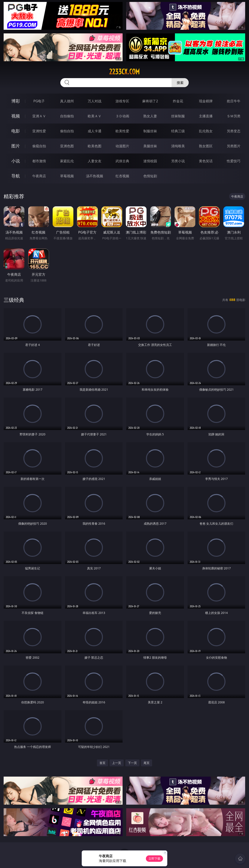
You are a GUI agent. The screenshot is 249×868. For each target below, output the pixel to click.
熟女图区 (206, 146)
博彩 (16, 101)
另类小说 (178, 161)
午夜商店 (39, 176)
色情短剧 (150, 176)
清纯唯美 (178, 146)
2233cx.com (124, 72)
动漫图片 (122, 146)
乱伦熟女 (206, 131)
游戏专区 (122, 101)
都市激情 (39, 161)
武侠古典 (122, 161)
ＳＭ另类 (234, 116)
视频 (16, 116)
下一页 (132, 763)
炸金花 (178, 101)
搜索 (180, 83)
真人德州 (67, 101)
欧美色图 (95, 146)
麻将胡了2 (150, 101)
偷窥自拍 (39, 146)
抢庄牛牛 (234, 101)
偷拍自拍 (67, 131)
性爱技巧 (234, 161)
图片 (16, 146)
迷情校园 (150, 161)
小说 (16, 161)
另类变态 (234, 131)
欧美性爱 (122, 131)
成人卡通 (95, 131)
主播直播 (206, 116)
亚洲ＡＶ (39, 116)
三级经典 (14, 300)
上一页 (117, 763)
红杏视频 (122, 176)
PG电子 (39, 101)
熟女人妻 (150, 116)
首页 (102, 763)
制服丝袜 (150, 131)
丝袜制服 (178, 116)
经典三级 (178, 131)
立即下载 (154, 858)
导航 (16, 176)
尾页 (147, 763)
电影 (16, 131)
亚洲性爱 (39, 131)
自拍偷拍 (67, 116)
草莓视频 (67, 176)
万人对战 (95, 101)
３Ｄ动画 (122, 116)
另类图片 (234, 146)
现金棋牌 (206, 101)
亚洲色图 (67, 146)
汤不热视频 (95, 176)
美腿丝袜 (150, 146)
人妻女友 (95, 161)
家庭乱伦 (67, 161)
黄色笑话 (206, 161)
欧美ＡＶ (95, 116)
